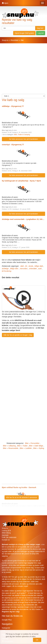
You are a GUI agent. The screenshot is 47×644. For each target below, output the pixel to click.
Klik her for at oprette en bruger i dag (18, 335)
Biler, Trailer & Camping (22, 135)
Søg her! (40, 28)
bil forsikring (7, 271)
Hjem (5, 3)
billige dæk (39, 266)
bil (26, 266)
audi (40, 269)
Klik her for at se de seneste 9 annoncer (22, 497)
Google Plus (7, 620)
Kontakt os (6, 540)
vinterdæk (33, 269)
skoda (31, 266)
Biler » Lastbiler (26, 448)
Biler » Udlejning (9, 446)
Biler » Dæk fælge (36, 446)
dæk (22, 266)
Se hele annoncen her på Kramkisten (23, 139)
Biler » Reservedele (11, 448)
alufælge (5, 269)
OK (37, 640)
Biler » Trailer (22, 446)
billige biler (14, 269)
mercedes (24, 269)
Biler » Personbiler (32, 443)
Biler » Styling (39, 448)
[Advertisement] (23, 70)
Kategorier (6, 628)
